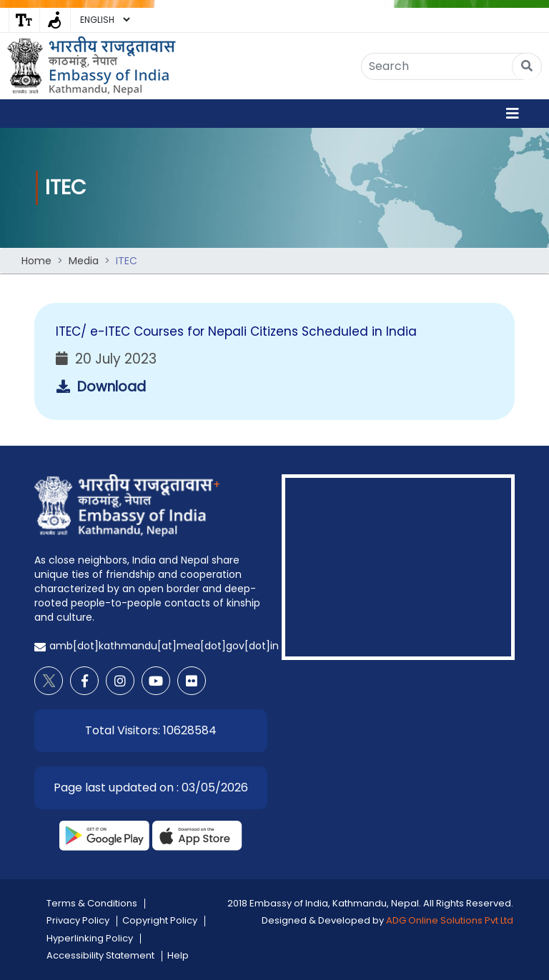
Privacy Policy (78, 920)
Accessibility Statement (100, 955)
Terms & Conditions (92, 903)
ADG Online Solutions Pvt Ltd (450, 920)
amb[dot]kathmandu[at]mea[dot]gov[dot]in (164, 646)
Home (36, 261)
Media (84, 261)
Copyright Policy (160, 920)
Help (178, 955)
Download (101, 387)
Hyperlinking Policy (90, 938)
